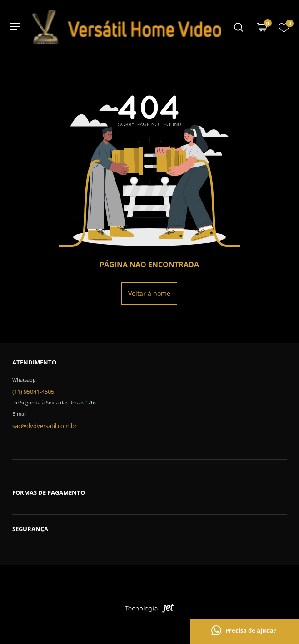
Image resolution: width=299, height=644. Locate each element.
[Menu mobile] (239, 28)
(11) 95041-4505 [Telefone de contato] (33, 392)
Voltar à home (149, 293)
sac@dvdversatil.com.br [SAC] (45, 426)
